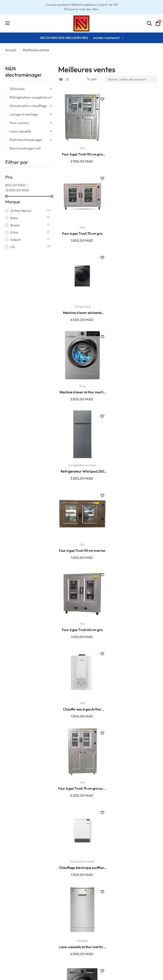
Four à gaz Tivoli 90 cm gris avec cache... (81, 153)
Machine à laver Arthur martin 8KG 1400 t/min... (134, 230)
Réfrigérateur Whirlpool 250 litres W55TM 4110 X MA (81, 308)
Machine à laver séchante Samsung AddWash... (81, 230)
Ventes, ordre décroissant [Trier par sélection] (133, 79)
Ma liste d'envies (97, 930)
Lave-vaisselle (20, 131)
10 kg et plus (81, 689)
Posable (81, 534)
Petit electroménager (26, 140)
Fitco (28, 232)
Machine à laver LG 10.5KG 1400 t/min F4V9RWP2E (81, 696)
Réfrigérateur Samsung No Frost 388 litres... (134, 851)
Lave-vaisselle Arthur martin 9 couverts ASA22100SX (81, 541)
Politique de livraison (19, 930)
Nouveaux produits (58, 930)
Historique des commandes (96, 940)
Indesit (28, 240)
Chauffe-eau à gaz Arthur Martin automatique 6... (134, 386)
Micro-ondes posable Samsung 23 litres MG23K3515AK (134, 696)
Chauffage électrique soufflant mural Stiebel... (134, 463)
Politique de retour (17, 943)
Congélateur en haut (81, 302)
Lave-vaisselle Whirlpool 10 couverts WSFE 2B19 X (81, 774)
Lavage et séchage (24, 114)
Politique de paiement (20, 937)
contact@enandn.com (142, 924)
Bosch (28, 225)
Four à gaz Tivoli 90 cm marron (134, 308)
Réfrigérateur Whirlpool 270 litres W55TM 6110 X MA (81, 618)
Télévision (17, 89)
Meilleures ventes (57, 924)
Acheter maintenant (106, 38)
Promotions (53, 937)
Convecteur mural (134, 457)
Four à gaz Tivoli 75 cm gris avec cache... (81, 463)
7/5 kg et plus (81, 224)
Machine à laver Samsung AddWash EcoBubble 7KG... (134, 618)
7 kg (134, 534)
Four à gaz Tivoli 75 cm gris (134, 153)
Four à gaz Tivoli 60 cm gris (81, 385)
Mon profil (92, 924)
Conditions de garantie (20, 924)
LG (28, 247)
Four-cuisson (19, 123)
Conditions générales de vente (19, 953)
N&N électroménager (24, 72)
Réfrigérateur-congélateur (30, 97)
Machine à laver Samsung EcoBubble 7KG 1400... (134, 541)
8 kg (134, 224)
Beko (28, 218)
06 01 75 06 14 (136, 930)
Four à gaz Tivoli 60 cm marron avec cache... (134, 774)
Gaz (81, 146)
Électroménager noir (25, 148)
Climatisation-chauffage (28, 106)
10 (115, 889)
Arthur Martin (28, 211)
